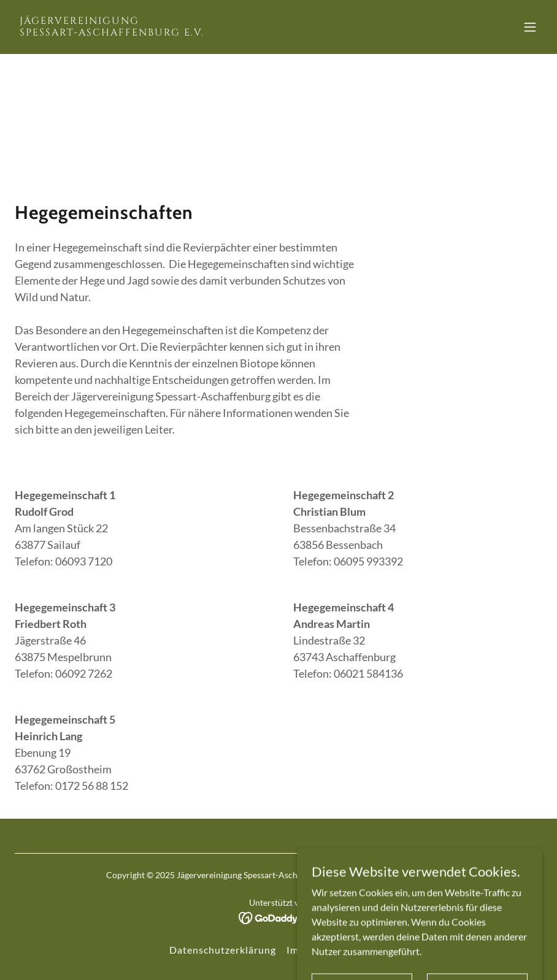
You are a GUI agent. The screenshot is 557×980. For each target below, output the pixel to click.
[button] (530, 27)
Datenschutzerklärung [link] (223, 950)
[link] (112, 32)
